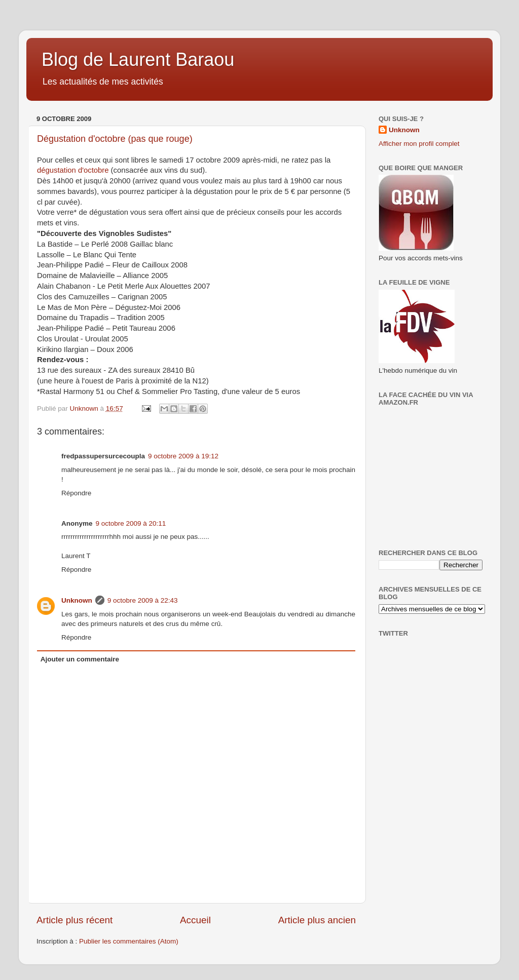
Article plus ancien (317, 920)
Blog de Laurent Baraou (138, 60)
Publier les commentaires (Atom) (129, 941)
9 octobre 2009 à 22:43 (143, 600)
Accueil (195, 920)
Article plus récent (75, 920)
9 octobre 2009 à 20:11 (131, 523)
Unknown (77, 600)
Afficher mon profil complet (419, 144)
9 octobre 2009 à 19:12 (183, 456)
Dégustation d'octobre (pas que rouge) (115, 139)
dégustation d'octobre (73, 170)
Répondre (76, 493)
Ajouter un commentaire (80, 659)
